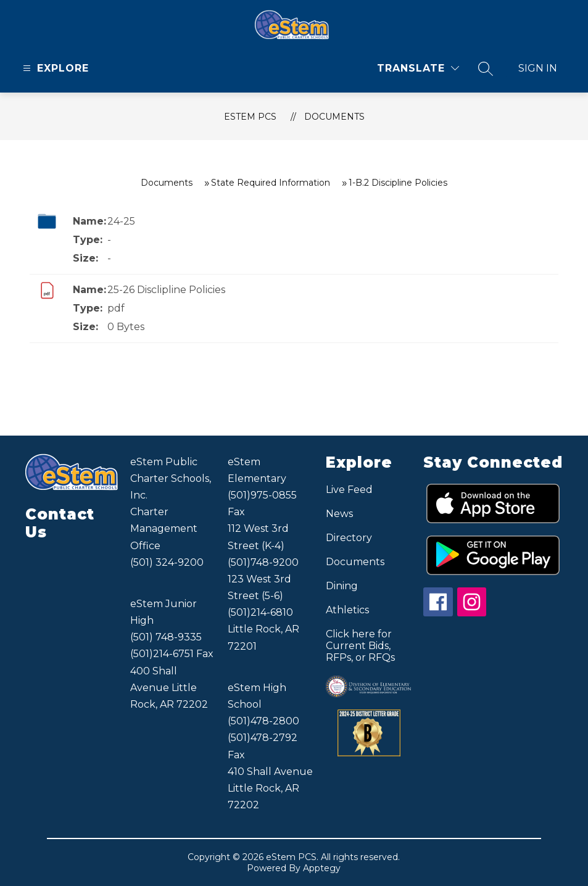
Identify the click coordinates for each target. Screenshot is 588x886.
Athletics (347, 610)
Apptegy (322, 868)
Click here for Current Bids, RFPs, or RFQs (360, 646)
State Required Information (271, 183)
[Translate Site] (418, 68)
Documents (334, 117)
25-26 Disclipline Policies (166, 290)
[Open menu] (54, 68)
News (339, 514)
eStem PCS (250, 117)
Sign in (538, 68)
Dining (342, 586)
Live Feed (349, 490)
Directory (349, 538)
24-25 (121, 221)
